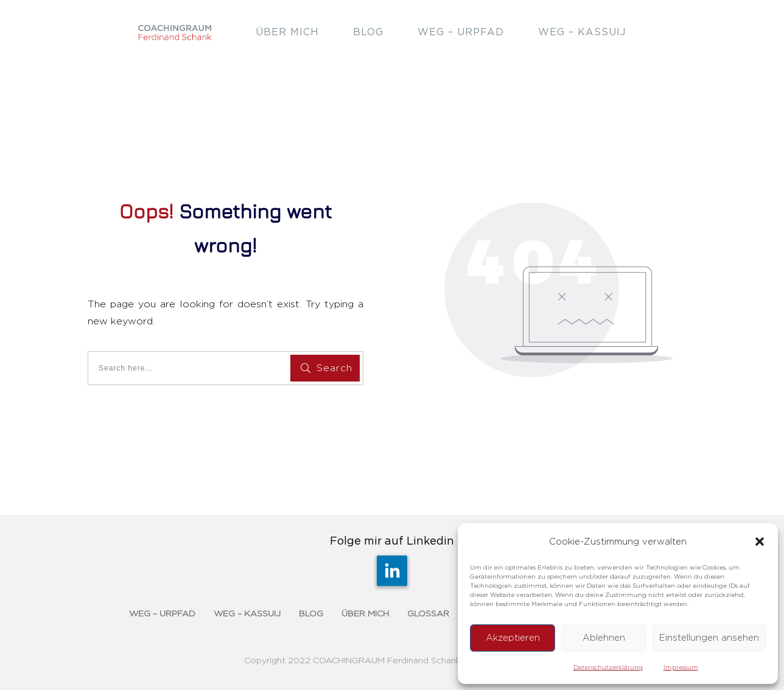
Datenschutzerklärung (608, 667)
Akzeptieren (513, 638)
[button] (760, 542)
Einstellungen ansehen (709, 638)
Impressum (681, 667)
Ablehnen (604, 638)
